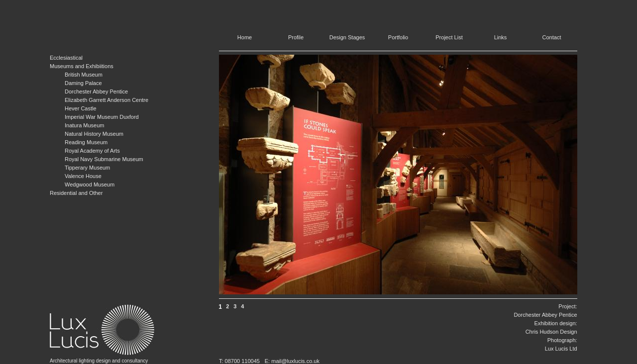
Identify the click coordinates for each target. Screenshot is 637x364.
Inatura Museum (84, 125)
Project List (449, 37)
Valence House (83, 176)
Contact (552, 37)
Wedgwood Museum (90, 184)
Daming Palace (83, 83)
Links (501, 37)
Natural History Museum (94, 134)
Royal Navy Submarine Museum (104, 159)
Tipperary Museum (87, 168)
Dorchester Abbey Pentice (96, 91)
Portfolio (398, 37)
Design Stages (347, 37)
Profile (296, 37)
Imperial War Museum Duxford (102, 117)
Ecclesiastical (66, 58)
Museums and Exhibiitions (82, 66)
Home (245, 37)
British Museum (84, 75)
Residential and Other (76, 193)
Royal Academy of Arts (92, 151)
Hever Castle (81, 108)
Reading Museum (86, 142)
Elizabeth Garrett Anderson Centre (106, 100)
